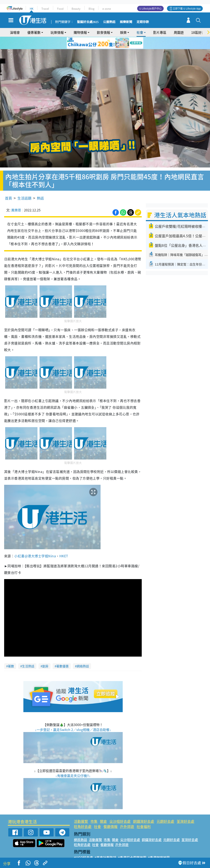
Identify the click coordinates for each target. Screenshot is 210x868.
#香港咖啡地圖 (159, 846)
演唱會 (15, 32)
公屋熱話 (109, 22)
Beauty (76, 9)
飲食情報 (103, 32)
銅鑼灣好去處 (144, 809)
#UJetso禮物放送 (133, 851)
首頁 (8, 186)
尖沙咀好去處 (120, 809)
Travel (45, 9)
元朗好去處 (165, 809)
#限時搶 (113, 851)
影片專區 (160, 32)
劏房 (45, 654)
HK (32, 9)
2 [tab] (100, 43)
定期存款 (143, 22)
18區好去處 (200, 32)
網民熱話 (80, 828)
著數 (11, 654)
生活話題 (24, 186)
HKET (64, 544)
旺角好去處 (83, 815)
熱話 (40, 186)
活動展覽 (81, 809)
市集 (94, 809)
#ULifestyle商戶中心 (164, 851)
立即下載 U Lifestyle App (187, 8)
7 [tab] (106, 48)
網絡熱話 (83, 654)
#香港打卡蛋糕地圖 (132, 846)
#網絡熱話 (81, 856)
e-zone (107, 9)
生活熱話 (28, 654)
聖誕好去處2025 (88, 22)
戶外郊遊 (127, 815)
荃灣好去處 (185, 809)
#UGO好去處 (83, 846)
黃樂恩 (16, 198)
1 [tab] (96, 43)
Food (60, 9)
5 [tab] (112, 43)
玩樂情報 (57, 32)
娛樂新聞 (126, 22)
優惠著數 (34, 32)
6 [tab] (116, 43)
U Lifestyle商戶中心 (150, 8)
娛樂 (123, 32)
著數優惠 (62, 654)
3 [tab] (104, 43)
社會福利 (144, 815)
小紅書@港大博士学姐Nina (35, 544)
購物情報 (80, 32)
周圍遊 (179, 32)
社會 (140, 32)
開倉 (103, 809)
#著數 (185, 851)
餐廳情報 (110, 815)
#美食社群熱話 (105, 846)
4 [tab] (108, 43)
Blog (91, 9)
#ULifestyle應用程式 (89, 851)
